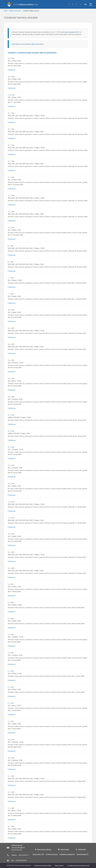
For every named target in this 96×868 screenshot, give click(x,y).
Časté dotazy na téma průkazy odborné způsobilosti (28, 44)
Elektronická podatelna (44, 849)
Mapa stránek (59, 865)
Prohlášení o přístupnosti (67, 854)
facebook (69, 4)
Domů (6, 11)
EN (85, 4)
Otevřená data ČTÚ (82, 854)
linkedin (76, 4)
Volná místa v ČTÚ (38, 854)
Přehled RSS (82, 849)
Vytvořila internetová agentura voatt (78, 865)
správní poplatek (70, 32)
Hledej (81, 4)
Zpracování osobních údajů (43, 865)
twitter (73, 4)
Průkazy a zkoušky (15, 11)
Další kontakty (65, 849)
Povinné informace (52, 854)
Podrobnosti (12, 70)
